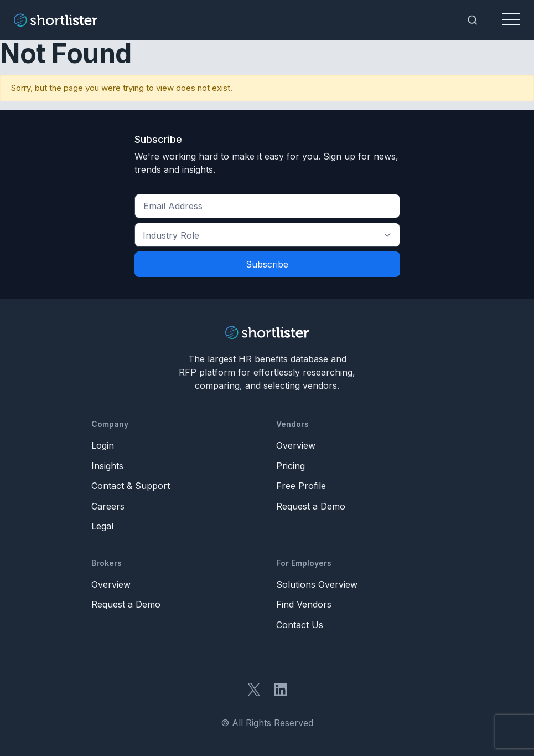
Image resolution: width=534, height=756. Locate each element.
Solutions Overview (317, 584)
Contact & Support (131, 486)
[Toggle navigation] (511, 20)
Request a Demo (311, 506)
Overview (296, 445)
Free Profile (301, 486)
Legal (102, 526)
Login (103, 445)
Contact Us (300, 625)
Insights (107, 466)
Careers (108, 506)
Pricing (291, 466)
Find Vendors (304, 604)
